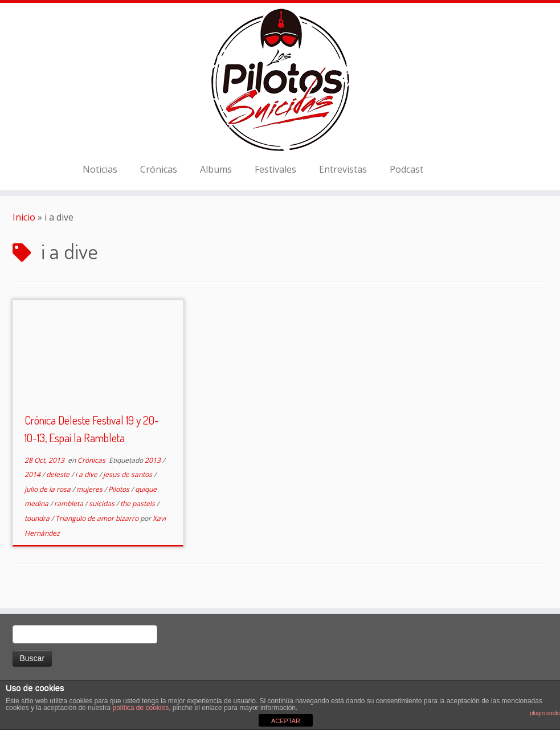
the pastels (138, 503)
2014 (33, 474)
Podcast (406, 169)
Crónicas (159, 169)
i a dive (87, 474)
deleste (59, 474)
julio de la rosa (48, 489)
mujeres (90, 489)
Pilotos (120, 489)
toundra (38, 518)
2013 (154, 460)
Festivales (275, 169)
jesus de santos (128, 474)
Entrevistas (343, 169)
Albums (216, 169)
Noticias (100, 169)
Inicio (24, 217)
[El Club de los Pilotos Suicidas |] (280, 80)
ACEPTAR (286, 721)
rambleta (70, 503)
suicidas (103, 503)
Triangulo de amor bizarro (98, 518)
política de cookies (140, 708)
